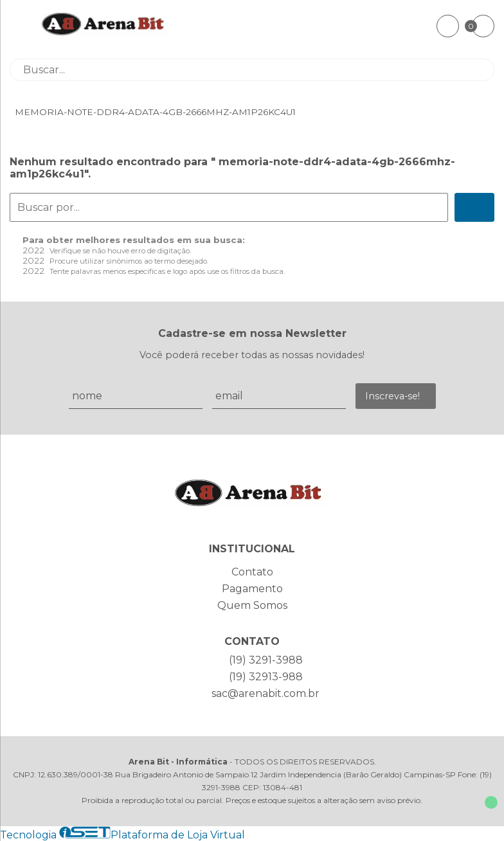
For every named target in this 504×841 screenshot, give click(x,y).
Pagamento (252, 589)
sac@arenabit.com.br (265, 693)
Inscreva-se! (392, 396)
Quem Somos (252, 605)
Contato (252, 572)
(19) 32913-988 (266, 677)
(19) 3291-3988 (266, 660)
